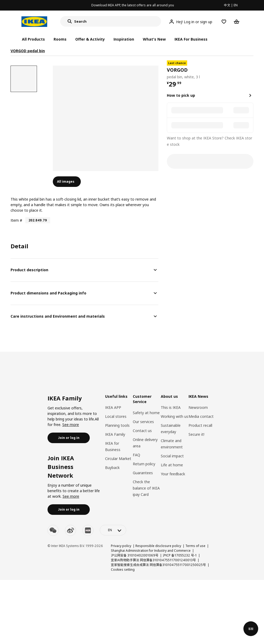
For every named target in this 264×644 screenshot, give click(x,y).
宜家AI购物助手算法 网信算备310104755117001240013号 (153, 560)
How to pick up (181, 95)
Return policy (144, 464)
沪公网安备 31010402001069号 (135, 555)
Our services (143, 422)
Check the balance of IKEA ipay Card (146, 488)
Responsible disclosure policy (158, 546)
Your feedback (173, 474)
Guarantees (143, 473)
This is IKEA (171, 407)
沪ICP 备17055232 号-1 (180, 555)
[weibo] (70, 530)
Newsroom (198, 407)
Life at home (172, 465)
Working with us (175, 416)
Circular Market (118, 459)
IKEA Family (115, 434)
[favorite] (251, 70)
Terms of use (195, 546)
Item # (16, 220)
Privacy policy (121, 546)
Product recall (200, 425)
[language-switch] (113, 530)
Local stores (116, 416)
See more (71, 425)
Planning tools (117, 425)
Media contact (201, 416)
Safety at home (146, 413)
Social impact (172, 456)
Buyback (112, 468)
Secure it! (196, 434)
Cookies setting (123, 570)
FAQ (136, 455)
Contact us (142, 431)
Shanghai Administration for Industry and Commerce (151, 551)
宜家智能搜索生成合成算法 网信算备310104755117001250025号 (158, 565)
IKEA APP (113, 407)
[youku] (88, 530)
